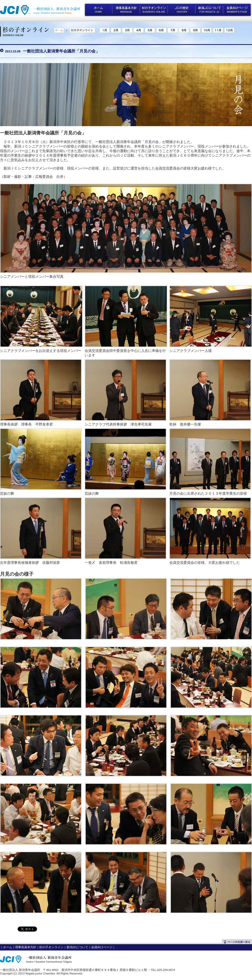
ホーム (8, 947)
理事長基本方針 (26, 947)
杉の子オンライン (51, 947)
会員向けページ (102, 947)
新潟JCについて (77, 947)
